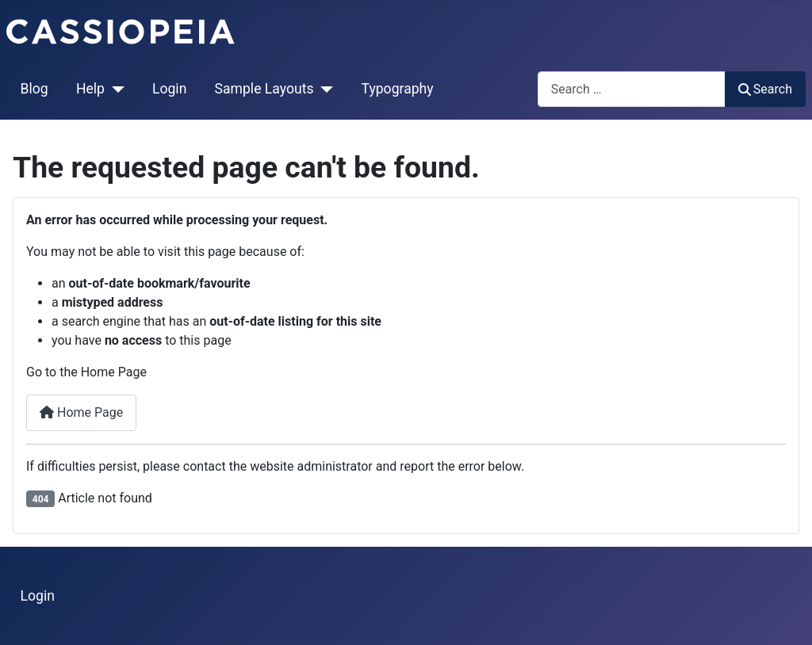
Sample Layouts (264, 89)
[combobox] (632, 89)
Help (90, 89)
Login (169, 89)
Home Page (81, 412)
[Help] (115, 89)
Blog (34, 89)
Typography (398, 89)
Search (765, 89)
